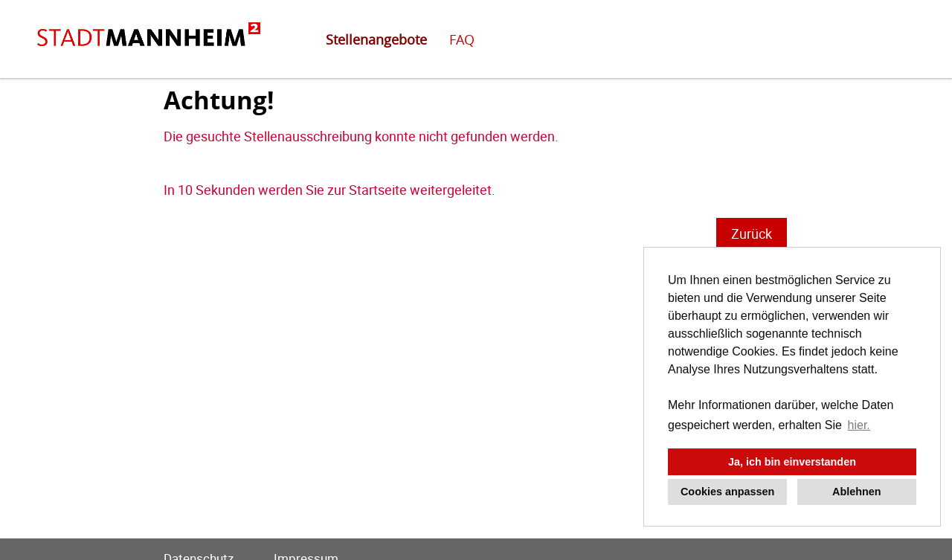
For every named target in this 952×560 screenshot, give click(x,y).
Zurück (752, 234)
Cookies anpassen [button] (727, 492)
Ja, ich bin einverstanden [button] (792, 462)
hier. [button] (859, 425)
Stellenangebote (376, 39)
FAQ (462, 39)
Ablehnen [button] (857, 492)
